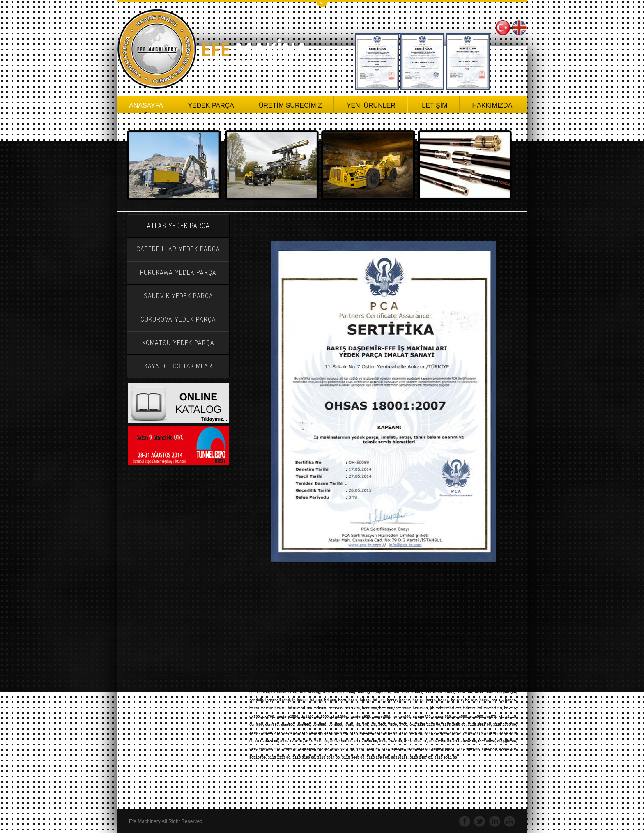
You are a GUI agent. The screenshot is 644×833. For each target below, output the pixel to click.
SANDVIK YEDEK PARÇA (178, 296)
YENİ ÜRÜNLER (371, 105)
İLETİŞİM (434, 105)
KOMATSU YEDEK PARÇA (178, 343)
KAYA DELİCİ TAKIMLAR (178, 366)
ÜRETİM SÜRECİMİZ (290, 105)
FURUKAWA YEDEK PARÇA (178, 273)
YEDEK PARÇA (211, 105)
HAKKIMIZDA (492, 105)
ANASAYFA (146, 105)
